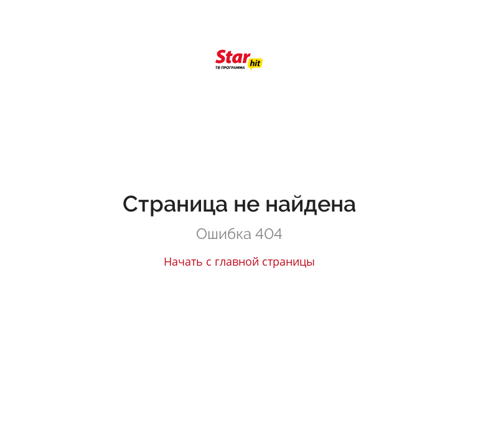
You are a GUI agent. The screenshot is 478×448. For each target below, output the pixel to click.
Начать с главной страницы (239, 261)
